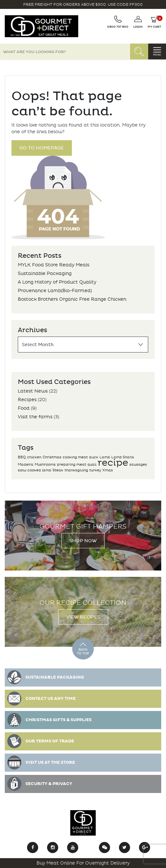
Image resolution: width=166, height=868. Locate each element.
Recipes (27, 400)
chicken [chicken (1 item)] (34, 457)
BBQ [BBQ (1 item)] (22, 457)
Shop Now (83, 541)
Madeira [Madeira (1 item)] (26, 465)
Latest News (33, 391)
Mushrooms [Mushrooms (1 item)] (45, 465)
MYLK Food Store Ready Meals (54, 265)
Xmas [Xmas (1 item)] (108, 470)
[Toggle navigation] (157, 51)
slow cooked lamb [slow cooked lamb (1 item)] (35, 470)
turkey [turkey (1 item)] (95, 470)
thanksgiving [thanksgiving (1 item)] (76, 470)
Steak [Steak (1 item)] (58, 470)
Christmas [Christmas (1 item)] (52, 457)
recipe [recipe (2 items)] (113, 463)
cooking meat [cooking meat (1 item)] (75, 457)
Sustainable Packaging (45, 273)
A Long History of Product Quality (57, 282)
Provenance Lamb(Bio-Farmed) (55, 291)
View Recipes (83, 617)
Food (24, 408)
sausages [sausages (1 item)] (138, 465)
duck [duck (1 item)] (94, 457)
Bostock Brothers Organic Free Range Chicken (72, 299)
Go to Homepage (42, 148)
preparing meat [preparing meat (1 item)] (72, 465)
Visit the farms (35, 417)
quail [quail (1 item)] (92, 465)
